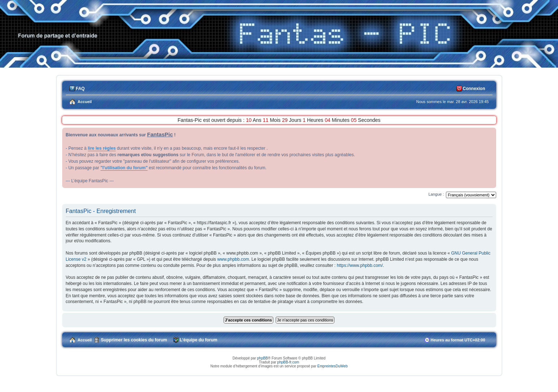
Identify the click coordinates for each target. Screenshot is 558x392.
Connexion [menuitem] (474, 89)
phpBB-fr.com (288, 362)
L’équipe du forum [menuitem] (199, 340)
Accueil (85, 340)
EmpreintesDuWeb (332, 366)
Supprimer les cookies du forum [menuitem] (134, 340)
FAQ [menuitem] (80, 89)
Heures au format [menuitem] (458, 340)
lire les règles (102, 148)
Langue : (436, 194)
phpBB (263, 358)
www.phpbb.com (233, 259)
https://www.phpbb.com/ (360, 265)
